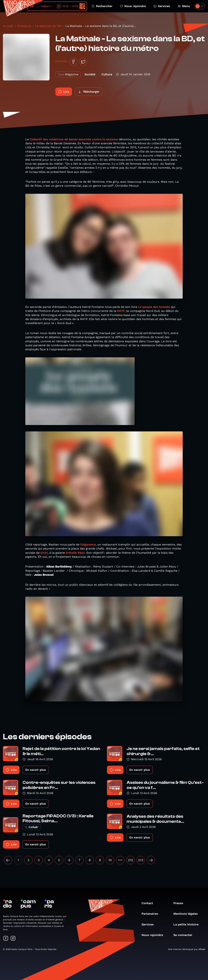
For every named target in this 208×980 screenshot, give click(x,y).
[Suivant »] (151, 860)
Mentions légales (187, 914)
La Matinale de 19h (48, 26)
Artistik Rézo (75, 553)
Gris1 (44, 553)
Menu (184, 6)
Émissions (24, 26)
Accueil (8, 26)
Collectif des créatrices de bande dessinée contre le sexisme (74, 139)
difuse (202, 949)
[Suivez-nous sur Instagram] (13, 939)
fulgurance (88, 544)
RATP (121, 311)
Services (162, 6)
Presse (180, 903)
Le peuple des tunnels (154, 307)
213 (141, 860)
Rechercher (102, 6)
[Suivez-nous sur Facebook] (6, 939)
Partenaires (152, 914)
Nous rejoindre (133, 6)
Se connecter (185, 935)
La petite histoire (188, 924)
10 (110, 860)
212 (131, 860)
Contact (149, 903)
